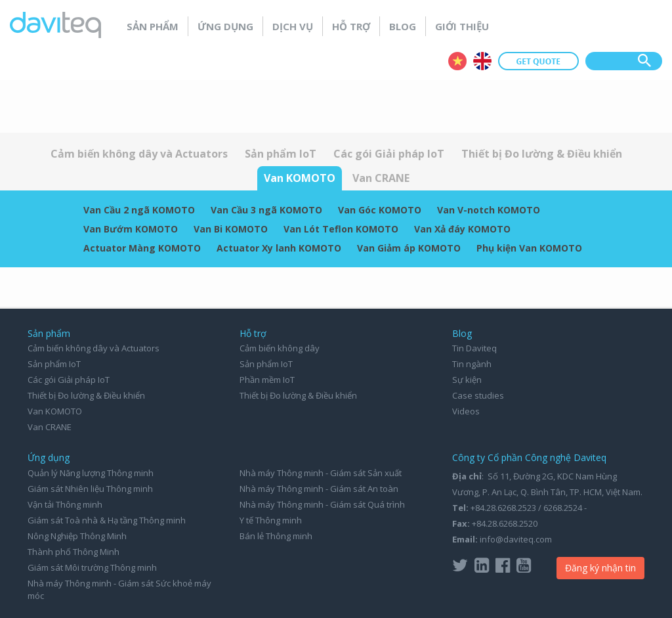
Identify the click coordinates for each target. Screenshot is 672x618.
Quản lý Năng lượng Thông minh (91, 473)
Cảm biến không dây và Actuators (139, 154)
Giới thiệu (462, 26)
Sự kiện (467, 380)
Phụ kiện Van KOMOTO (529, 248)
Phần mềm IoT (267, 380)
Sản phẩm (153, 26)
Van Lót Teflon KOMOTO (341, 229)
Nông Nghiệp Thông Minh (77, 536)
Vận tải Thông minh (65, 504)
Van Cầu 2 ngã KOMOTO (139, 210)
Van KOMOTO (300, 178)
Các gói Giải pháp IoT (389, 154)
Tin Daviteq (474, 348)
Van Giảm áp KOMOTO (409, 248)
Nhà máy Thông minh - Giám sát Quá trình (322, 504)
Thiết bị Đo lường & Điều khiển (542, 154)
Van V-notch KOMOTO (489, 210)
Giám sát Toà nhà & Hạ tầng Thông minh (107, 520)
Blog (403, 26)
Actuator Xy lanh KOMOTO (279, 248)
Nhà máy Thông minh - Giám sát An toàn (319, 489)
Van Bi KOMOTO (231, 229)
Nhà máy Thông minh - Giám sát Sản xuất (321, 473)
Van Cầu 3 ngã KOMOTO (266, 210)
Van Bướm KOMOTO (131, 229)
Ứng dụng (225, 26)
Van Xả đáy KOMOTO (462, 229)
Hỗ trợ (351, 26)
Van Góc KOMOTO (380, 210)
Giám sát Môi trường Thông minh (92, 567)
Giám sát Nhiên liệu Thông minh (90, 489)
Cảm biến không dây (280, 348)
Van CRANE (381, 178)
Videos (466, 411)
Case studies (478, 395)
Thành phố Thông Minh (73, 552)
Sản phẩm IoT (281, 154)
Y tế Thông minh (271, 520)
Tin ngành (472, 364)
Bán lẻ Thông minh (276, 536)
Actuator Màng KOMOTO (142, 248)
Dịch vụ (293, 26)
